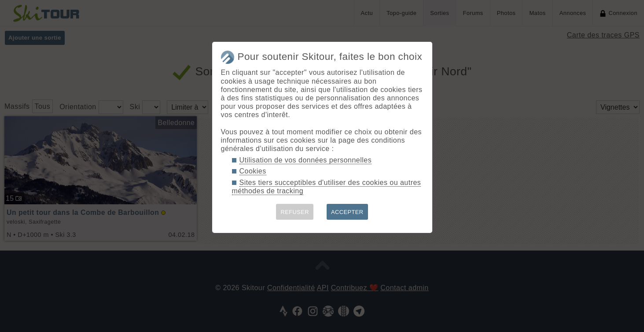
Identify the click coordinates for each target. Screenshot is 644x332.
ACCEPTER (347, 212)
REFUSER (295, 212)
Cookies (253, 171)
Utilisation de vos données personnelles (306, 160)
